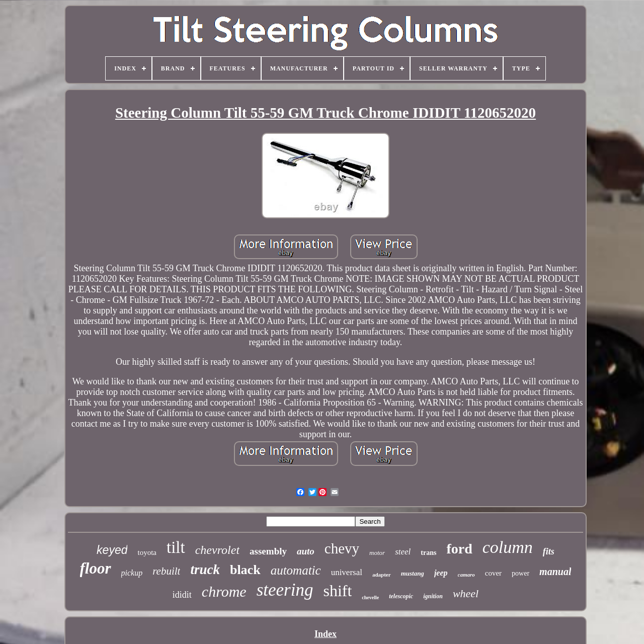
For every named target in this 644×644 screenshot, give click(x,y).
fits (549, 551)
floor (96, 568)
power (520, 573)
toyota (147, 552)
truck (205, 570)
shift (337, 591)
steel (403, 552)
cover (493, 573)
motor (377, 553)
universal (347, 572)
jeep (441, 573)
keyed (112, 550)
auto (306, 551)
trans (428, 553)
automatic (296, 570)
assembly (268, 551)
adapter (382, 575)
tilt (176, 547)
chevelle (370, 597)
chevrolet (217, 550)
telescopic (401, 596)
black (245, 570)
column (508, 547)
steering (285, 590)
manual (555, 572)
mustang (413, 573)
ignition (433, 596)
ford (459, 549)
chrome (224, 591)
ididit (182, 595)
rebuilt (166, 571)
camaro (466, 575)
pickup (132, 573)
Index (326, 634)
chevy (342, 548)
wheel (466, 593)
